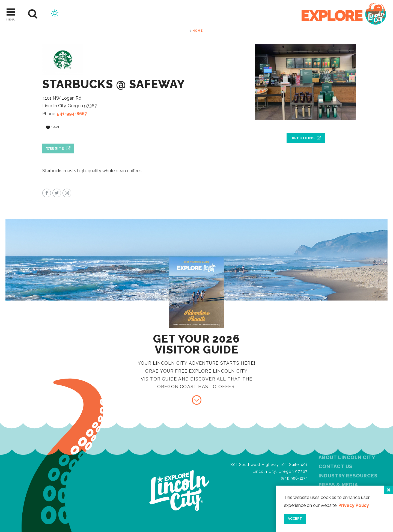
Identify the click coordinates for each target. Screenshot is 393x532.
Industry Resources (348, 476)
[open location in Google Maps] (306, 126)
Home (197, 31)
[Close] (389, 490)
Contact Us (335, 466)
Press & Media (338, 485)
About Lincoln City (347, 457)
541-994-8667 (72, 114)
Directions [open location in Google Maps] (303, 138)
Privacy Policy (354, 505)
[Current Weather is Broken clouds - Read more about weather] (55, 14)
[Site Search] (33, 14)
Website (55, 148)
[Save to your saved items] (53, 127)
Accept (295, 518)
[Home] (344, 14)
